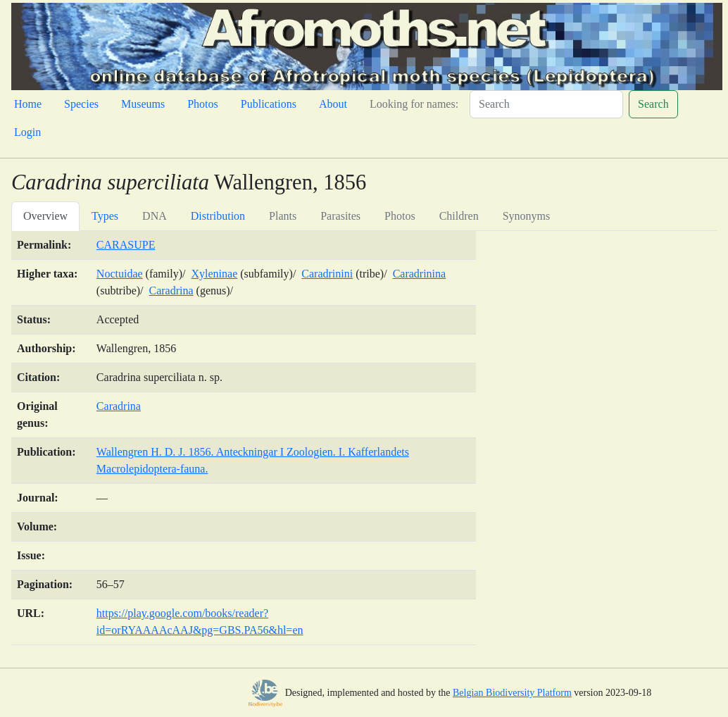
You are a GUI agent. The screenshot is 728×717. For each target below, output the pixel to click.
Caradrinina (420, 274)
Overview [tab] (45, 216)
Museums (143, 104)
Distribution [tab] (218, 216)
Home (28, 104)
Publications (269, 104)
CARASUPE (126, 245)
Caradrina (171, 291)
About (333, 104)
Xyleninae (214, 274)
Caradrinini (327, 274)
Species (81, 104)
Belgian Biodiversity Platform (512, 693)
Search (653, 104)
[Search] (546, 104)
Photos (203, 104)
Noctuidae (120, 274)
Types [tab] (105, 216)
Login (27, 132)
